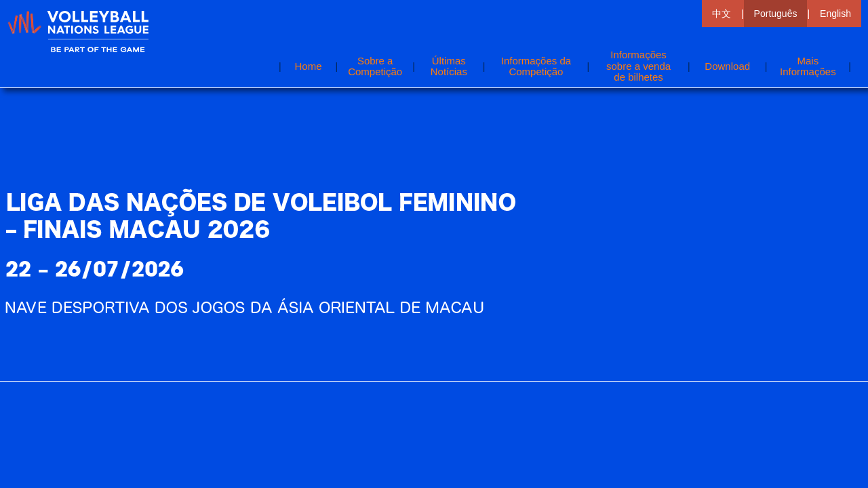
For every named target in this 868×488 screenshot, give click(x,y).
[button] (808, 66)
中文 (722, 14)
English (835, 14)
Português (776, 14)
